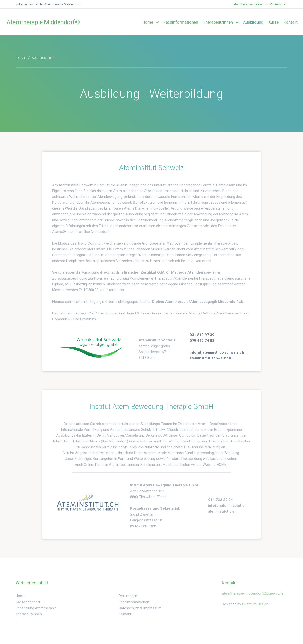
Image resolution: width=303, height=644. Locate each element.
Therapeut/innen (29, 614)
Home (21, 58)
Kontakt (291, 22)
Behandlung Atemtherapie (36, 608)
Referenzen (128, 596)
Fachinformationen (181, 22)
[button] (150, 22)
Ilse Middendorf (28, 602)
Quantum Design (255, 604)
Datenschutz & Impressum (140, 608)
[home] (30, 22)
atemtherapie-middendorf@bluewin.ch (260, 4)
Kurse (274, 22)
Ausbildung (253, 22)
